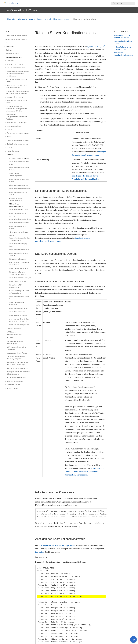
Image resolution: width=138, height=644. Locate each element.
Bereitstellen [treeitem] (9, 46)
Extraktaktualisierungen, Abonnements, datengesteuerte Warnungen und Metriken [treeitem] (17, 109)
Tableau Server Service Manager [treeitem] (20, 278)
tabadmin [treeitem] (10, 338)
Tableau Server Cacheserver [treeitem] (18, 185)
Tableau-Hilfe (9, 19)
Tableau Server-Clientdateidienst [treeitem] (20, 189)
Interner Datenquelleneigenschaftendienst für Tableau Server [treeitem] (20, 238)
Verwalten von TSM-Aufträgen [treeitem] (16, 123)
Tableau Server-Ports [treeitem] (15, 328)
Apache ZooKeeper (96, 46)
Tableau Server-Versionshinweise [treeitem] (16, 39)
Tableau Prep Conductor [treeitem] (17, 312)
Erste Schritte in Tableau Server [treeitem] (16, 36)
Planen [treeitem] (7, 43)
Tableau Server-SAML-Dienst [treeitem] (18, 268)
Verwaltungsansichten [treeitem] (14, 126)
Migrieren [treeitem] (8, 50)
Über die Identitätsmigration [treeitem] (16, 68)
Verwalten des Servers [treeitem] (13, 57)
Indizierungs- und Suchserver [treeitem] (18, 232)
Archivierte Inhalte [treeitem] (12, 388)
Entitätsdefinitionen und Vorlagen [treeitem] (17, 144)
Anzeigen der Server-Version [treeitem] (17, 353)
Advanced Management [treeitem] (14, 381)
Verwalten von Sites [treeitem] (12, 54)
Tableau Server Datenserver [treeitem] (18, 213)
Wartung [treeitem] (9, 137)
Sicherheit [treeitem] (10, 61)
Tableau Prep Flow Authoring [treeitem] (18, 315)
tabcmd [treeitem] (9, 148)
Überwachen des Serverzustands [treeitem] (18, 133)
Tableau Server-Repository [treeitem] (18, 259)
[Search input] (125, 3)
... (46, 19)
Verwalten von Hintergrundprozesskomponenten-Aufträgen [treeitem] (17, 117)
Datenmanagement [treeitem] (13, 385)
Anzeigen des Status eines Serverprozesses (58, 545)
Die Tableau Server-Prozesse (59, 19)
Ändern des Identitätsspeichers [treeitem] (18, 368)
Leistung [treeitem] (9, 130)
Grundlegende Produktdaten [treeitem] (17, 378)
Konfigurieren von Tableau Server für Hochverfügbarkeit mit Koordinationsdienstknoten (85, 472)
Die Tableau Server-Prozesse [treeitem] (18, 158)
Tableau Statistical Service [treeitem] (17, 281)
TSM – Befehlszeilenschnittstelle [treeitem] (17, 140)
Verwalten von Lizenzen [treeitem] (14, 64)
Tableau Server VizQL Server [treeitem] (18, 308)
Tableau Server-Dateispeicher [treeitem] (19, 223)
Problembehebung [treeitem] (13, 151)
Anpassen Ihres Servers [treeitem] (14, 97)
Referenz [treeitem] (10, 155)
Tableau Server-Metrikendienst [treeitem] (19, 250)
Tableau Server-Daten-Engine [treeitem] (19, 210)
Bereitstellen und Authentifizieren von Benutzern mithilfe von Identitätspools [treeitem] (17, 74)
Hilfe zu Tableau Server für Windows (30, 19)
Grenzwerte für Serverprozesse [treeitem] (19, 325)
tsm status (39, 552)
